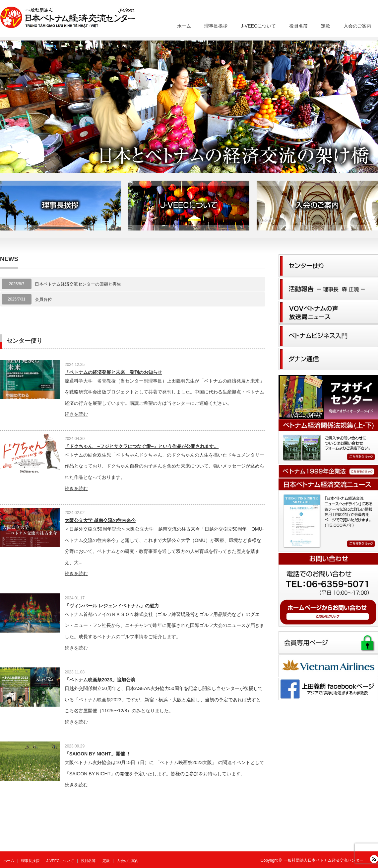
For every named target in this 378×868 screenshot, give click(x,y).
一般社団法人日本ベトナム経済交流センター (324, 860)
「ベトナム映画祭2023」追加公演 (100, 680)
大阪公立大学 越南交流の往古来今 (100, 520)
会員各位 (43, 299)
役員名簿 (298, 26)
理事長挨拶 (216, 26)
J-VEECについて (258, 26)
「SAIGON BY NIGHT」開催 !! (97, 754)
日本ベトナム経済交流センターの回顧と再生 (78, 284)
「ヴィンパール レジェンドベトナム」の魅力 (112, 606)
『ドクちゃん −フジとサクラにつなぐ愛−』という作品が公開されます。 (142, 446)
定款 (326, 26)
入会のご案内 (357, 26)
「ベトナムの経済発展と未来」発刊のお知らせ (113, 372)
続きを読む (76, 414)
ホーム (184, 26)
